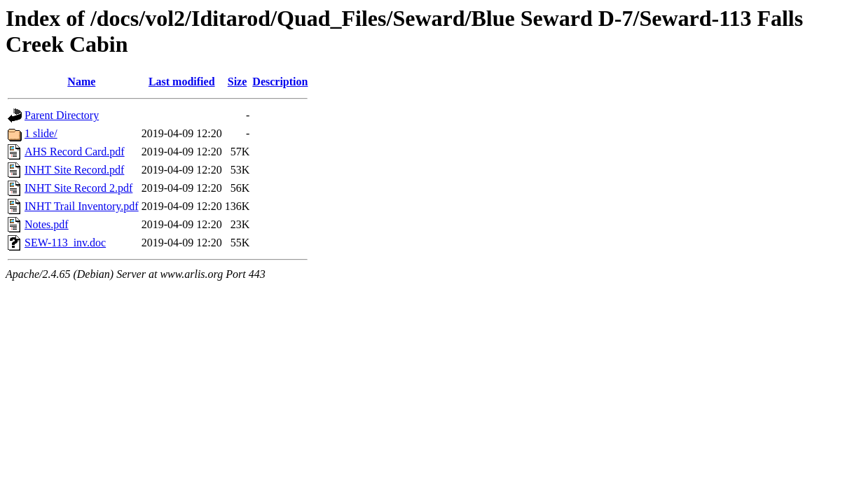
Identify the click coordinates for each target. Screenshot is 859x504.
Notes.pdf (47, 224)
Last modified (182, 82)
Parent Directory (62, 115)
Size (238, 82)
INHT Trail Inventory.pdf (82, 206)
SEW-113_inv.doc (65, 243)
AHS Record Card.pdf (75, 152)
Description (280, 82)
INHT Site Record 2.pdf (78, 188)
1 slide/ (41, 133)
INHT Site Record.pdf (74, 170)
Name (81, 82)
